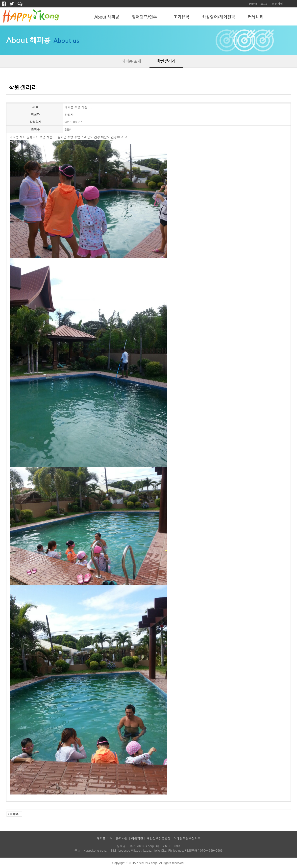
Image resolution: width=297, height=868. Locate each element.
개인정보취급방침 (158, 838)
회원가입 (277, 4)
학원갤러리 (166, 61)
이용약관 (137, 838)
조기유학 (181, 17)
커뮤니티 (256, 17)
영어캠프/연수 (144, 17)
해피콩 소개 (131, 61)
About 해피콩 (107, 17)
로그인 (264, 4)
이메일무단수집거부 (187, 838)
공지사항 (122, 838)
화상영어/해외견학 (219, 17)
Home (253, 4)
